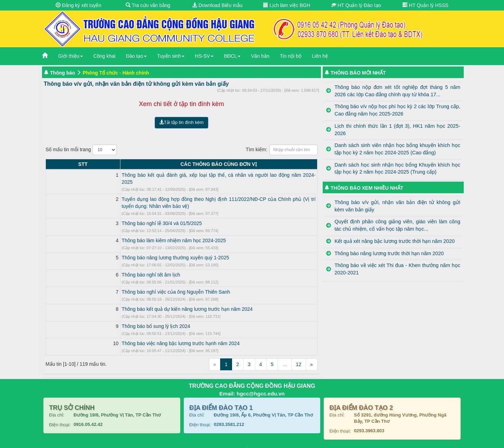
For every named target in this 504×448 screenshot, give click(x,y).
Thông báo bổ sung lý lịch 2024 (94, 319)
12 (299, 357)
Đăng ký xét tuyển (78, 5)
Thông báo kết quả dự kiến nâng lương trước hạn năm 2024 (125, 302)
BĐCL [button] (232, 56)
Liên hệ (320, 56)
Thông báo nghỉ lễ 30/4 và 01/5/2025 (100, 216)
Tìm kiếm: (282, 150)
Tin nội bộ (291, 56)
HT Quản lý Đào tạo (356, 5)
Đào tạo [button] (136, 56)
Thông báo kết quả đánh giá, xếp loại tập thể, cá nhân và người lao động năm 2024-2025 (157, 175)
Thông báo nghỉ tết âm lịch (89, 268)
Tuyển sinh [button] (171, 56)
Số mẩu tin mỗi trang (81, 150)
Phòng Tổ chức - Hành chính (116, 73)
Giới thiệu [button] (71, 56)
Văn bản (260, 56)
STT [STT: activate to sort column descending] (52, 164)
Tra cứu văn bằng (148, 5)
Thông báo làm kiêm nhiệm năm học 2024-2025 (112, 233)
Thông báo (63, 73)
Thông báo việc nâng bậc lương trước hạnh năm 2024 (119, 336)
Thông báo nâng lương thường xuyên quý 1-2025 (114, 251)
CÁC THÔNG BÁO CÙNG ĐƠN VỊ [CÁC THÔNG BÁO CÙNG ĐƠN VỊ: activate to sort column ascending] (188, 164)
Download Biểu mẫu (217, 5)
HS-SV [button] (204, 56)
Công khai (104, 56)
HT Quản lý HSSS (425, 5)
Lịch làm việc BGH (287, 5)
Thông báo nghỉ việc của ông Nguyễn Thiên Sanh (114, 285)
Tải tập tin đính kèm (181, 122)
